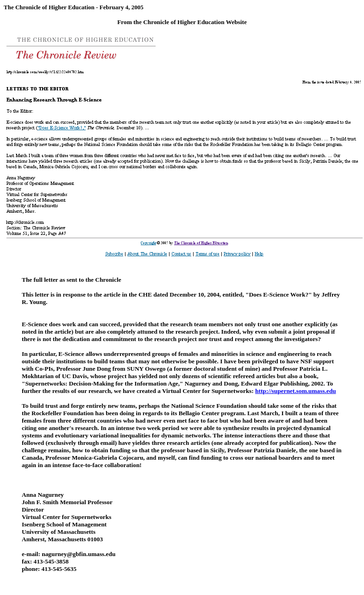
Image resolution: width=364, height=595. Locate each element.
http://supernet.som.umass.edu (295, 391)
